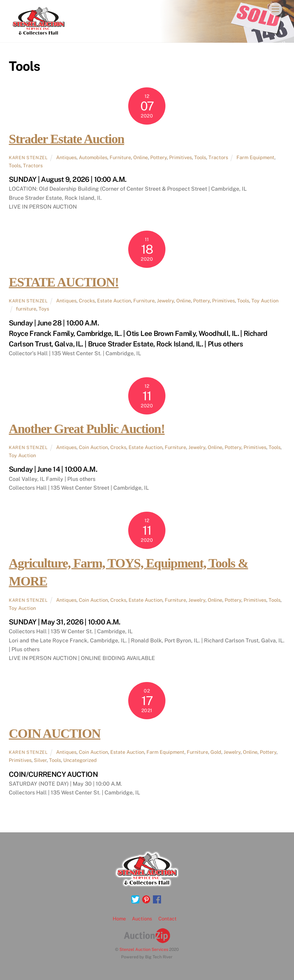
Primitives (180, 157)
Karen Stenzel (28, 158)
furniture (26, 309)
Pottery (159, 157)
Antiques (66, 157)
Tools (200, 157)
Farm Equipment (255, 157)
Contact (167, 919)
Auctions (142, 919)
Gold (216, 752)
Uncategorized (80, 760)
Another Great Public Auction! (87, 429)
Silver (40, 760)
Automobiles (93, 157)
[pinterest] (146, 900)
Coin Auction (93, 447)
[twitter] (135, 900)
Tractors (218, 157)
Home (119, 919)
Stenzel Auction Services (144, 949)
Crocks (87, 301)
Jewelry (165, 301)
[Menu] (275, 9)
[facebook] (157, 900)
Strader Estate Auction (66, 139)
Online (141, 157)
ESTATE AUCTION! (64, 282)
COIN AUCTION (55, 733)
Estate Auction (114, 301)
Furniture (120, 157)
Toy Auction (265, 301)
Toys (44, 309)
